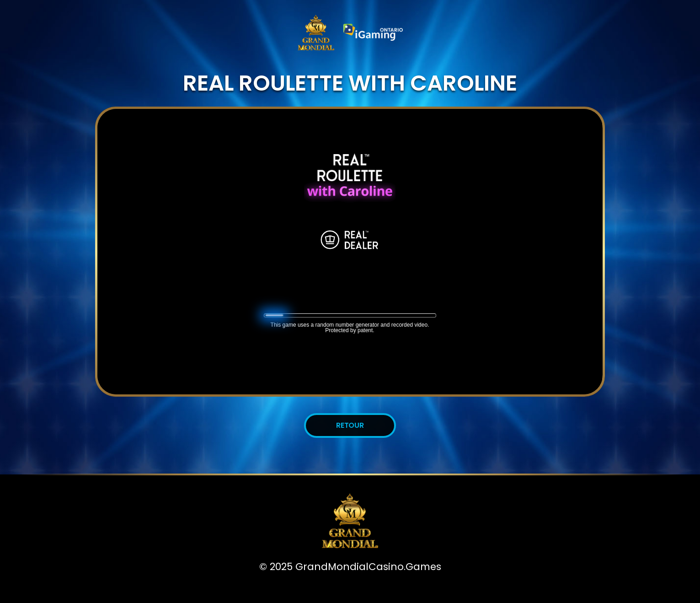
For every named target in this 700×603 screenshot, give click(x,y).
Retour (350, 425)
